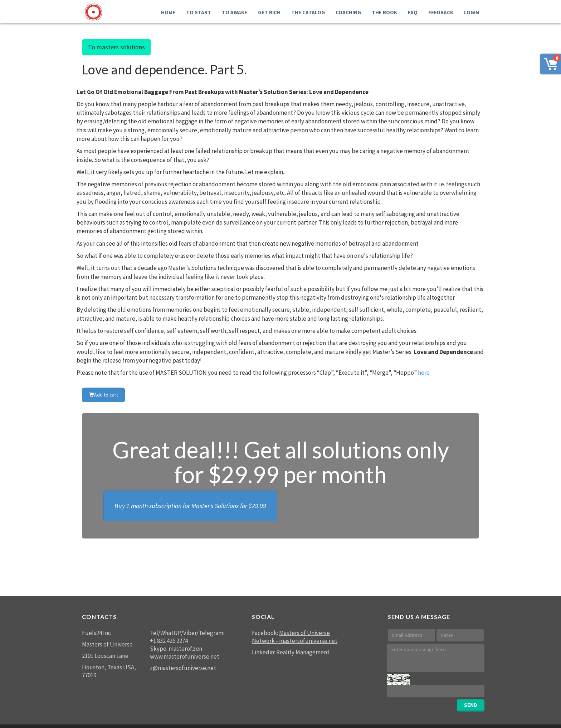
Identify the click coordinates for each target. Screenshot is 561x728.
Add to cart (104, 395)
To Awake (235, 12)
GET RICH (269, 12)
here (424, 373)
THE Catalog (308, 12)
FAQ (413, 12)
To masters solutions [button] (116, 47)
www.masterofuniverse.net (185, 656)
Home (168, 12)
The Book (384, 12)
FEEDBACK (441, 12)
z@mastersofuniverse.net (183, 668)
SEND (471, 705)
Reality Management (303, 652)
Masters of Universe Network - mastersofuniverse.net (295, 637)
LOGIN (472, 12)
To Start (199, 12)
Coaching (348, 12)
